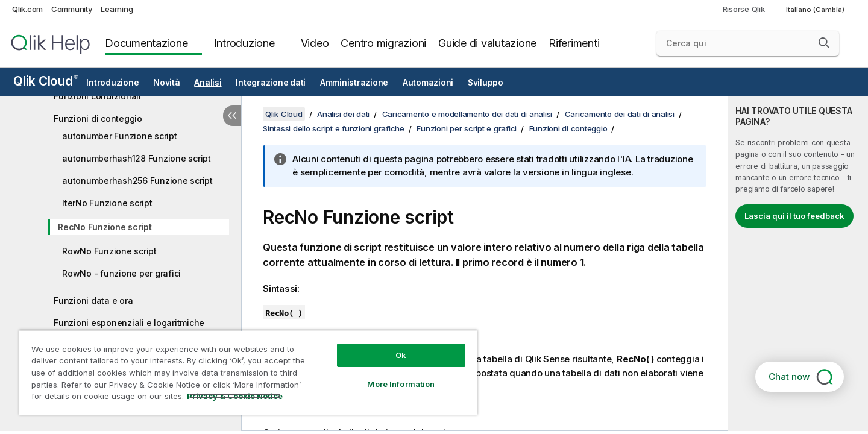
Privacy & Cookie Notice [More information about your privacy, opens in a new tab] (235, 396)
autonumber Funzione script (120, 136)
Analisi (208, 83)
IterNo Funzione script (107, 203)
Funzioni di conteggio (98, 118)
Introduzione (244, 43)
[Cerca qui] (748, 43)
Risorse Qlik (744, 9)
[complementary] (798, 263)
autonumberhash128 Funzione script (137, 158)
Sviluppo (486, 83)
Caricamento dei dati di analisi (620, 114)
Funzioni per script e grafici (467, 128)
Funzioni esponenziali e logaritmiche (129, 323)
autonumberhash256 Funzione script (137, 181)
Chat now (789, 376)
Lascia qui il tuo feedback (794, 216)
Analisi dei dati (343, 114)
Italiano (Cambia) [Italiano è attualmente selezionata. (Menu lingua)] (816, 10)
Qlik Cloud (46, 81)
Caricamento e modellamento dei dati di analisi (467, 114)
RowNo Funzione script (109, 251)
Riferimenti (574, 43)
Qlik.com (27, 9)
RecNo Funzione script (105, 227)
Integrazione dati (271, 83)
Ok (401, 355)
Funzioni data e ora (93, 300)
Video (315, 43)
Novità (167, 83)
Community (72, 9)
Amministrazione (354, 83)
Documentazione (146, 43)
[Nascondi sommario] (232, 116)
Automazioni (428, 83)
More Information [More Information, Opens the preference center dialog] (401, 384)
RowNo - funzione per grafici (121, 273)
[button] (824, 43)
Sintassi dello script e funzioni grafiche (334, 128)
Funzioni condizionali (97, 96)
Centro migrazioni (383, 43)
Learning (117, 9)
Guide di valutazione (487, 43)
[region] (248, 372)
